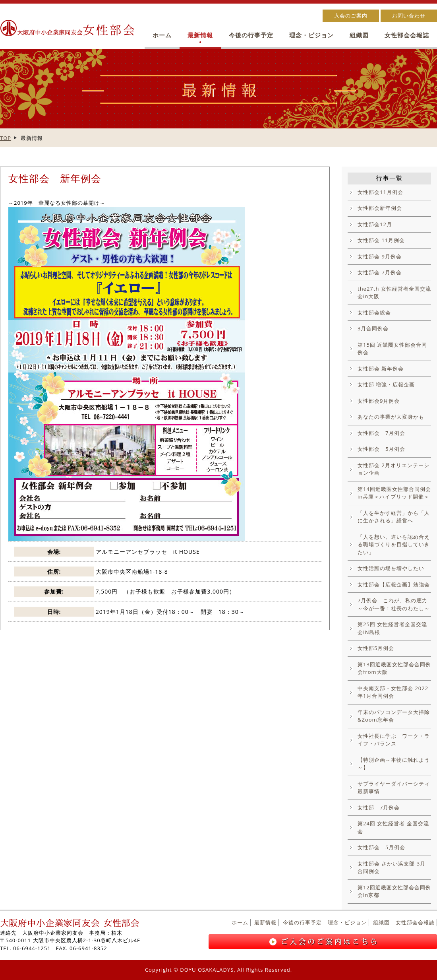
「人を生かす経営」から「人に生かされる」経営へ (394, 517)
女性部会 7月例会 (380, 272)
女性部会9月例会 (379, 401)
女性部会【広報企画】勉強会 (394, 584)
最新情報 (200, 35)
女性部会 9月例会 (380, 256)
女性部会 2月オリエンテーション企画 (393, 469)
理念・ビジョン (311, 35)
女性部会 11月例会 (381, 240)
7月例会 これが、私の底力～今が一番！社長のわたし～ (394, 604)
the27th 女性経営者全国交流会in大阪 (394, 293)
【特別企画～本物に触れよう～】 (394, 764)
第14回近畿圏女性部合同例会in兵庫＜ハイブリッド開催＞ (394, 493)
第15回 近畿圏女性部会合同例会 (392, 349)
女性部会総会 (374, 312)
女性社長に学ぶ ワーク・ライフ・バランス (394, 740)
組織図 (359, 35)
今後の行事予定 (251, 35)
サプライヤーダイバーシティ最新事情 (394, 788)
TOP (6, 138)
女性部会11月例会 (380, 192)
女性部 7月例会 (379, 807)
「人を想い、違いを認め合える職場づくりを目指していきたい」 (394, 544)
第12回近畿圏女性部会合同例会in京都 (394, 891)
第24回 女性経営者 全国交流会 (393, 827)
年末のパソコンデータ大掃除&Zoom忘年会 (394, 716)
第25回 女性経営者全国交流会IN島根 (392, 628)
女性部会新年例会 (380, 208)
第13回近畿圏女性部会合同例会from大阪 (394, 668)
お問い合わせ (409, 16)
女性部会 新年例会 (381, 369)
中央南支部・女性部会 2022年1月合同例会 (393, 692)
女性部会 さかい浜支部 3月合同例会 (392, 867)
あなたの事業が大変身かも (391, 417)
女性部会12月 (375, 224)
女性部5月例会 (376, 648)
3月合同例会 (373, 328)
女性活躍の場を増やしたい (391, 568)
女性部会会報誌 (407, 35)
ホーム (162, 35)
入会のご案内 (351, 16)
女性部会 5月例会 (381, 449)
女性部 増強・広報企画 (386, 384)
